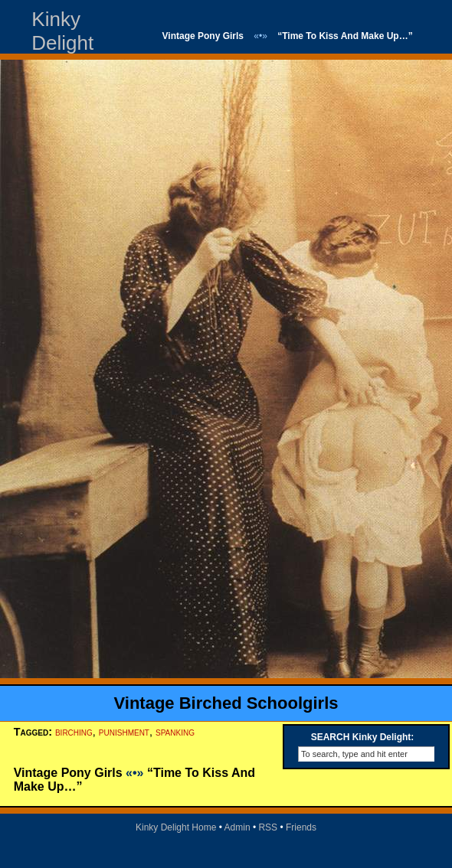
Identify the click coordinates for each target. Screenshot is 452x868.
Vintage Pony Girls (203, 36)
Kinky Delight (62, 31)
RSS (268, 827)
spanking (175, 732)
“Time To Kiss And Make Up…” (345, 36)
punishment (124, 732)
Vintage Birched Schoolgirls (226, 703)
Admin (237, 827)
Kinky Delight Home (176, 827)
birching (74, 732)
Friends (301, 827)
